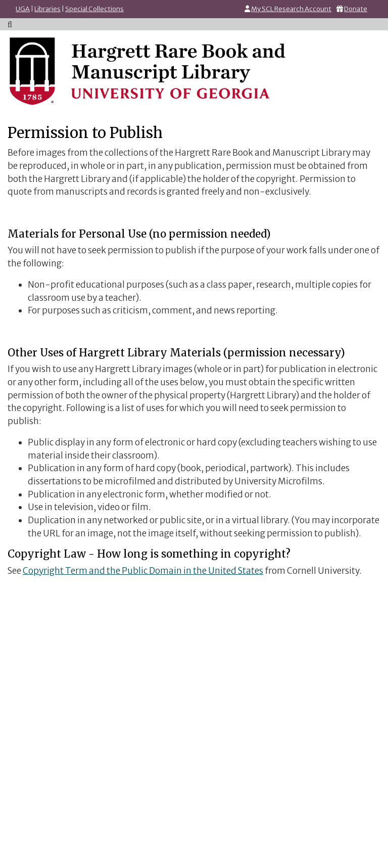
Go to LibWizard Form (194, 709)
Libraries (47, 9)
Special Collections (94, 9)
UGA (23, 9)
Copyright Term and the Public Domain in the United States (143, 571)
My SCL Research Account (291, 9)
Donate (356, 9)
